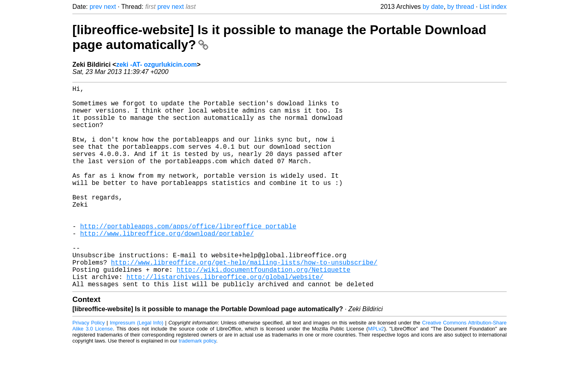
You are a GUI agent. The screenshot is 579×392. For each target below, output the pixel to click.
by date (433, 7)
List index (493, 7)
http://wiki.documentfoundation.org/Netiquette (263, 311)
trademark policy (198, 386)
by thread (461, 7)
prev (96, 7)
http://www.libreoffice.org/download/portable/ (167, 267)
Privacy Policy (89, 368)
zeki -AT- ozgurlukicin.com (157, 65)
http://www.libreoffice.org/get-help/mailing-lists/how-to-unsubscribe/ (244, 302)
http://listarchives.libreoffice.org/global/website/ (225, 320)
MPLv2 (376, 374)
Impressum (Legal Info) (137, 368)
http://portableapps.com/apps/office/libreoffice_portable (188, 258)
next (110, 7)
